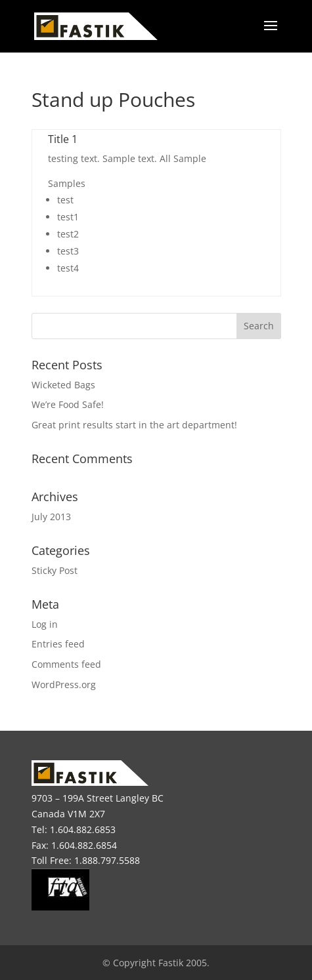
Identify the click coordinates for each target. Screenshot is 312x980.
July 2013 (51, 517)
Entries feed (58, 644)
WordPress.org (64, 684)
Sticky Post (55, 570)
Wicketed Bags (63, 385)
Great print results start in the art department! (134, 425)
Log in (45, 624)
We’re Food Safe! (68, 404)
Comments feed (66, 664)
